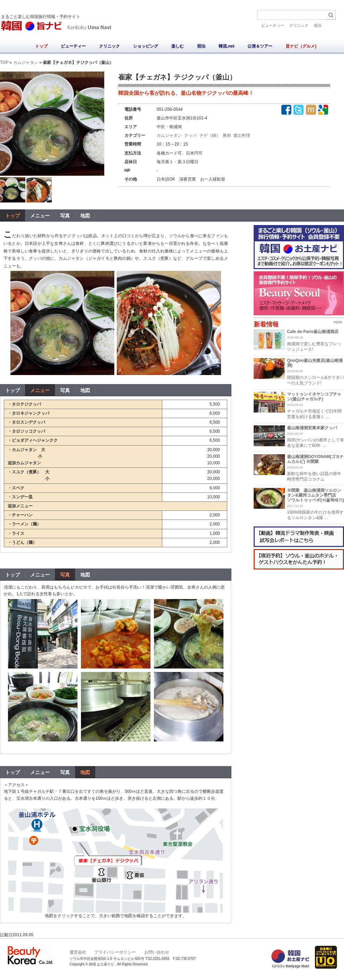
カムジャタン (26, 63)
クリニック (299, 25)
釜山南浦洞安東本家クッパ (312, 428)
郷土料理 (242, 135)
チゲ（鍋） (210, 135)
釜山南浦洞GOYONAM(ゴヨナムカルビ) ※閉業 (315, 459)
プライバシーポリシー (115, 952)
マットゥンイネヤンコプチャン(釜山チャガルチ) (314, 397)
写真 (65, 390)
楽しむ (178, 46)
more (338, 322)
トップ (41, 46)
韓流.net (226, 46)
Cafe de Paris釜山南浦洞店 (313, 332)
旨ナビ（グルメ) (301, 46)
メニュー (40, 390)
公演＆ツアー (260, 46)
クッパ (190, 135)
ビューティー (273, 25)
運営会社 (78, 952)
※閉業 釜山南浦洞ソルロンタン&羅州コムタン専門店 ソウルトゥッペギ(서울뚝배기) (316, 495)
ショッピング (146, 46)
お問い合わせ (157, 952)
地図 (85, 390)
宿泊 (318, 25)
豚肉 (227, 135)
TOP (4, 63)
